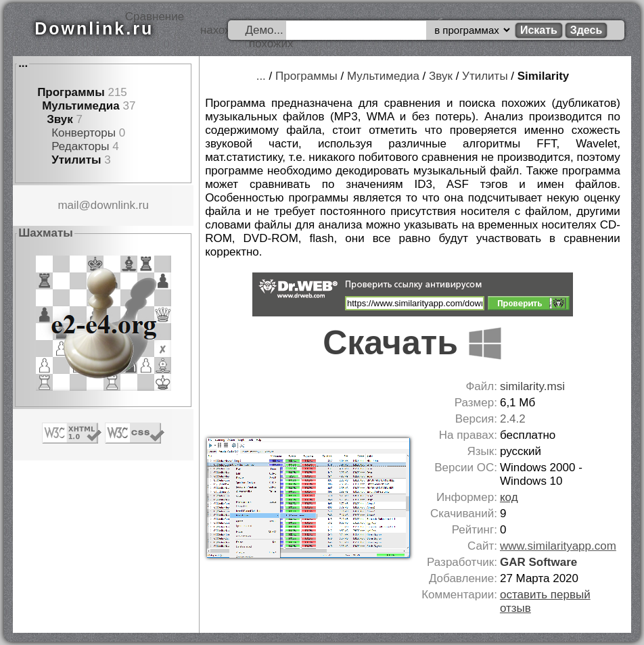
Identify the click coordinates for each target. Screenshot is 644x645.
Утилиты (76, 160)
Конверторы (84, 133)
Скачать (413, 343)
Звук (60, 119)
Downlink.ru (94, 28)
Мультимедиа (81, 106)
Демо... (264, 30)
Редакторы (80, 146)
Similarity (544, 76)
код (509, 497)
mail (68, 205)
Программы (71, 92)
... (23, 63)
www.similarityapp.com (558, 546)
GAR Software (538, 562)
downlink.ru (120, 205)
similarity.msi (532, 386)
